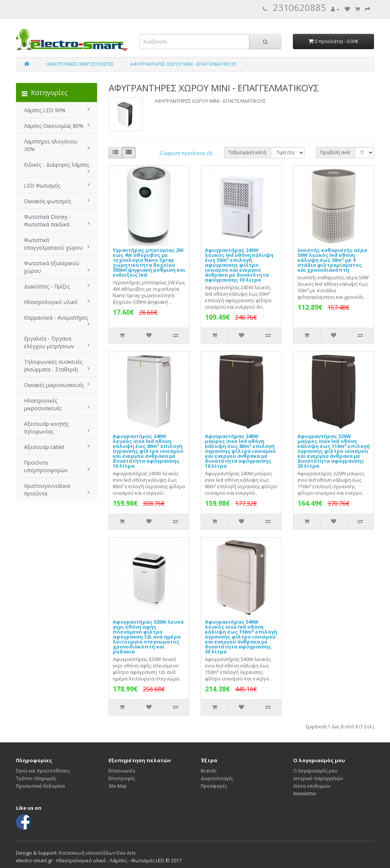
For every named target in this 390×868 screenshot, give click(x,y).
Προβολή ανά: (336, 152)
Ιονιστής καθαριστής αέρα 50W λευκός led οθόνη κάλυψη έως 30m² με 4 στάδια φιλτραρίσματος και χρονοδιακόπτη (332, 260)
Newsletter (305, 794)
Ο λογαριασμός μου (315, 771)
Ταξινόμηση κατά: (248, 152)
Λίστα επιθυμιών (312, 786)
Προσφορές (214, 786)
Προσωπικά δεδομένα (40, 786)
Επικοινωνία (122, 771)
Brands (209, 771)
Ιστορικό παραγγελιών (318, 778)
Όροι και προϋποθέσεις (43, 771)
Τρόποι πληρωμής (36, 778)
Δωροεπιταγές (217, 778)
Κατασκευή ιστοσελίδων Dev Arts (97, 853)
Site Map (118, 786)
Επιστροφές (122, 778)
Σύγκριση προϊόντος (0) (186, 153)
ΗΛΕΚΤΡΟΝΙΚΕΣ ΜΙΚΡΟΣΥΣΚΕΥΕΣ (80, 64)
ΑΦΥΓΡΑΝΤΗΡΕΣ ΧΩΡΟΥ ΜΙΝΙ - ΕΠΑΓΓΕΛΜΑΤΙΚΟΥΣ (184, 64)
